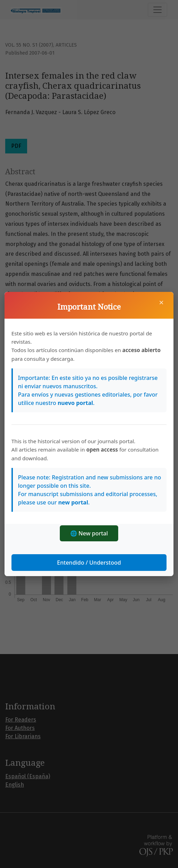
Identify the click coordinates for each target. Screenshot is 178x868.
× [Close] (161, 302)
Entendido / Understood (89, 563)
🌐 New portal (89, 533)
